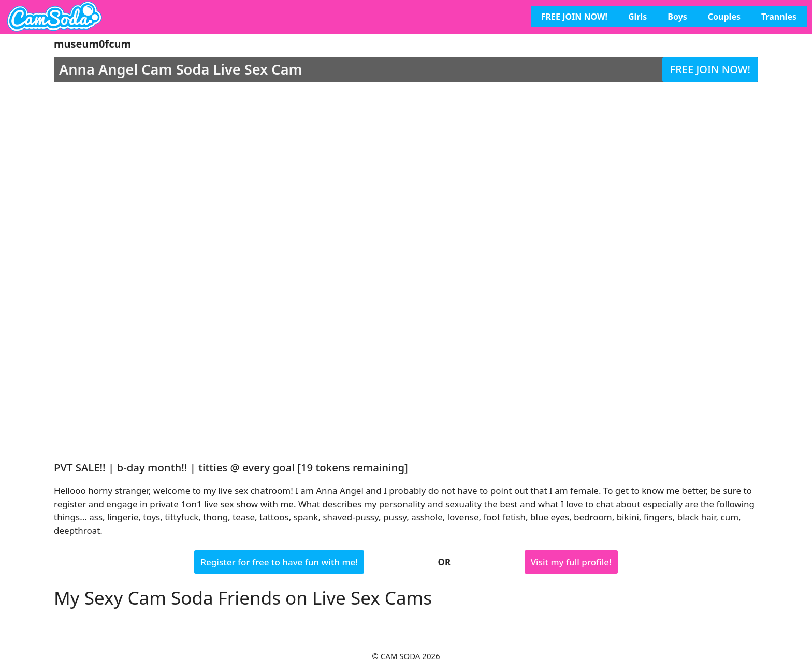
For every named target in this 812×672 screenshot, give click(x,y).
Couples (724, 17)
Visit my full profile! (571, 562)
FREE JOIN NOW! (574, 17)
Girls (637, 17)
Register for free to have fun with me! (279, 562)
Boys (677, 17)
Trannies (779, 17)
